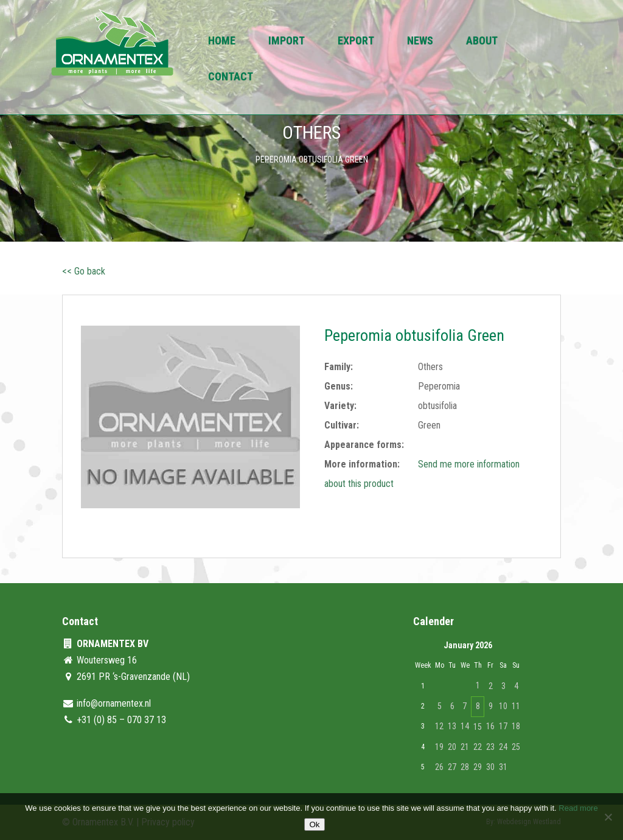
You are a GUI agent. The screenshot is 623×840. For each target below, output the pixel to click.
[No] (608, 817)
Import (287, 42)
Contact (231, 78)
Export (356, 42)
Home (222, 42)
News (420, 42)
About (482, 42)
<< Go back (84, 271)
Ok (314, 824)
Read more (578, 808)
